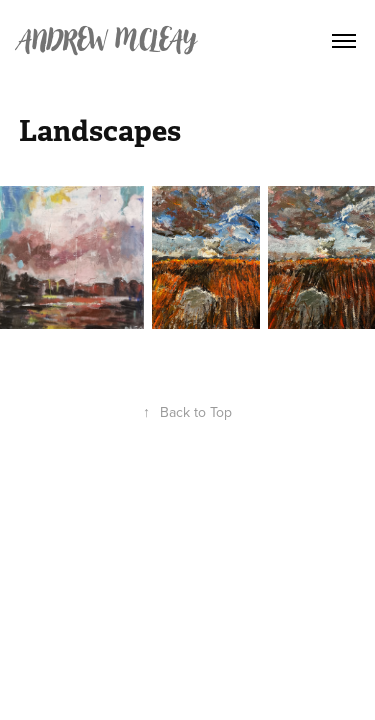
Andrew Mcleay (108, 40)
